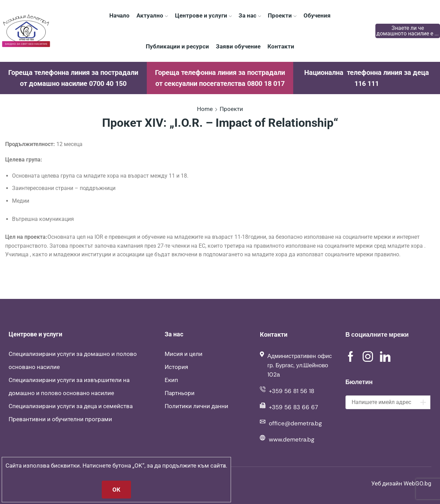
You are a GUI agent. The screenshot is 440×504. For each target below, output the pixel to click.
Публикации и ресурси (177, 46)
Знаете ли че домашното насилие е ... (408, 31)
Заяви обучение (238, 46)
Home (205, 109)
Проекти (282, 15)
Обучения (317, 15)
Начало (119, 15)
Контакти (281, 46)
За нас (250, 15)
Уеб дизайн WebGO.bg (401, 483)
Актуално (152, 15)
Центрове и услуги (203, 15)
